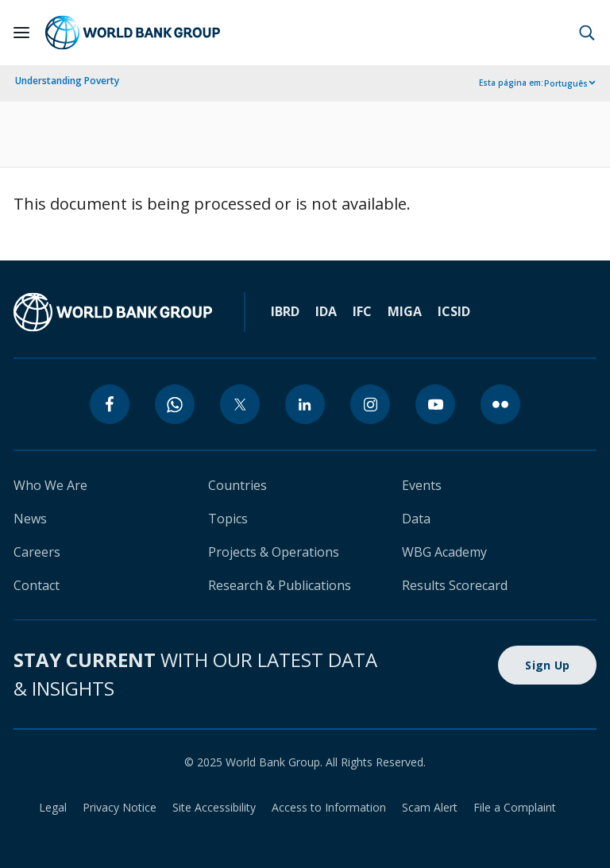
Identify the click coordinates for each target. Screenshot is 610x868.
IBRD (285, 311)
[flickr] (500, 404)
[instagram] (370, 404)
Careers (37, 552)
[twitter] (240, 404)
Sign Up (547, 665)
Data (416, 519)
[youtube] (435, 404)
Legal (53, 807)
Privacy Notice (120, 807)
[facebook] (110, 404)
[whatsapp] (175, 404)
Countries (237, 485)
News (30, 519)
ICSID (454, 311)
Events (422, 485)
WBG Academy (444, 552)
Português (566, 83)
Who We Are (50, 485)
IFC (362, 311)
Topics (228, 519)
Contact (37, 585)
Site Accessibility (214, 807)
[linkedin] (305, 404)
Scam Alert (430, 807)
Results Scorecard (455, 585)
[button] (587, 33)
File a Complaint (515, 807)
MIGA (405, 311)
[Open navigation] (21, 33)
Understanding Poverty (67, 81)
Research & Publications (280, 585)
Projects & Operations (274, 552)
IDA (326, 311)
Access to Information (329, 807)
